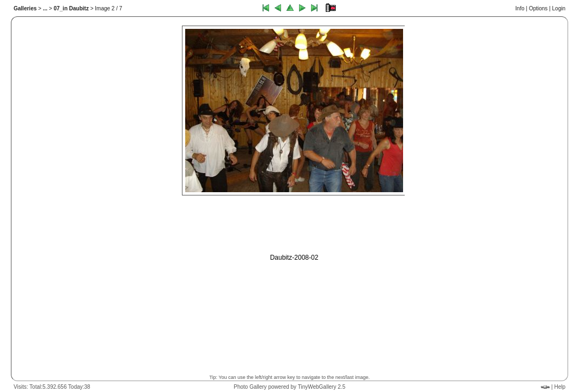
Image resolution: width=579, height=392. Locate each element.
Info (520, 8)
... (45, 8)
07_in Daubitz (71, 8)
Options (538, 8)
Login (559, 8)
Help (560, 387)
